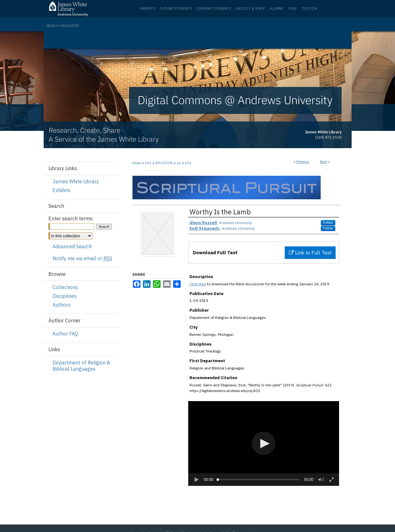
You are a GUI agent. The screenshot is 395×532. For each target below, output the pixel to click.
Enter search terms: (71, 218)
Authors (61, 305)
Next (324, 162)
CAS (148, 163)
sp (179, 163)
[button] (263, 443)
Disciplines (65, 296)
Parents (148, 8)
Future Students (176, 8)
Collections (65, 287)
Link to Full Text (310, 253)
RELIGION (164, 163)
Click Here (198, 284)
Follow (328, 223)
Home (137, 163)
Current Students (214, 8)
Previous (303, 162)
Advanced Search (72, 246)
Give (293, 8)
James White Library (76, 181)
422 (188, 163)
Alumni (277, 8)
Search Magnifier (63, 26)
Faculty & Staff (250, 8)
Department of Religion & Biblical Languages (81, 366)
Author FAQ (65, 334)
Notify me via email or (82, 258)
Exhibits (61, 190)
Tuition (309, 8)
